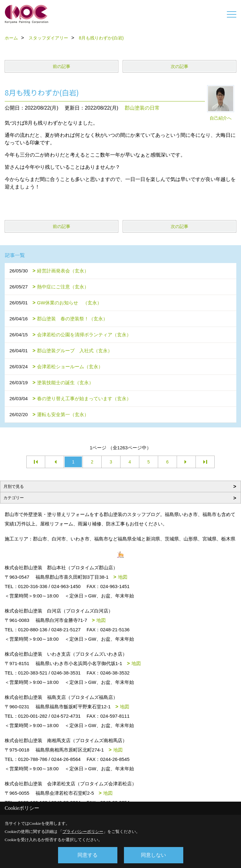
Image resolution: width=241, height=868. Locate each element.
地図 (123, 577)
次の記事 (179, 66)
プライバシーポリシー (83, 832)
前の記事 (62, 66)
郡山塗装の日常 (142, 108)
